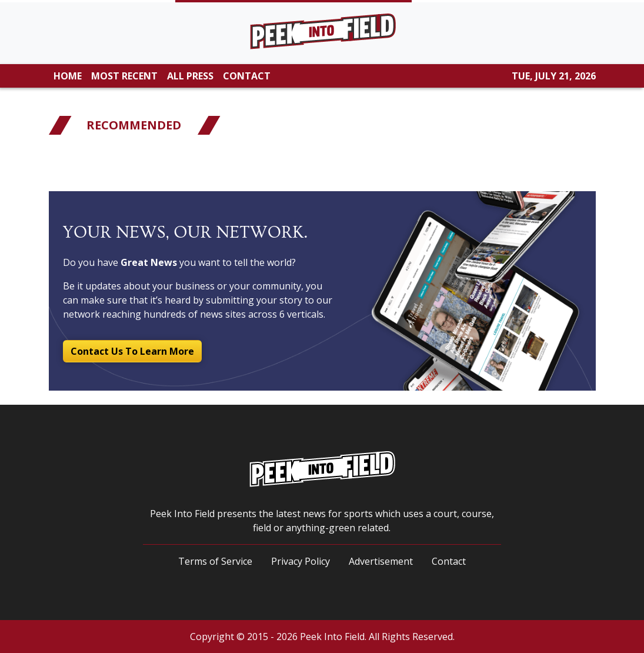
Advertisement (381, 561)
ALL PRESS (190, 76)
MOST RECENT (124, 76)
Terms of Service (215, 561)
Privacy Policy (301, 561)
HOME (68, 76)
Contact (449, 561)
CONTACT (247, 76)
